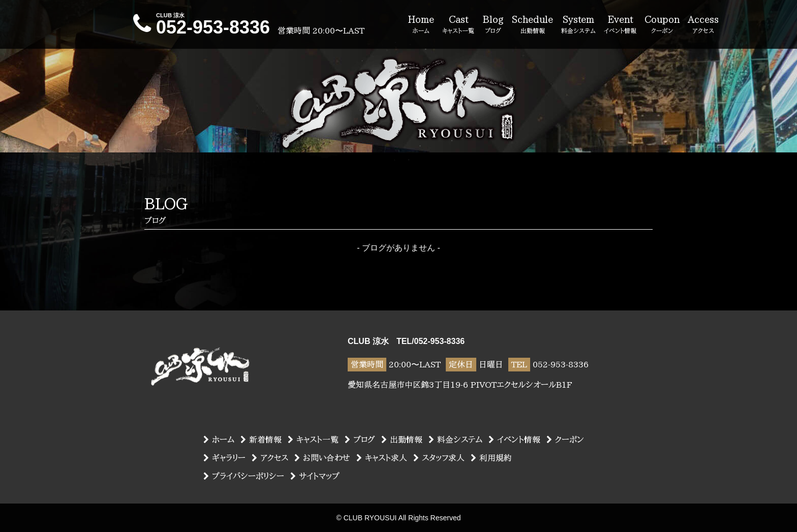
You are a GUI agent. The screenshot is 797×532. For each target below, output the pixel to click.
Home (421, 25)
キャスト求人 (382, 458)
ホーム (219, 440)
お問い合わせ (322, 458)
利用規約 (491, 458)
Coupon (662, 25)
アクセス (270, 458)
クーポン (565, 440)
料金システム (455, 440)
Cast (458, 25)
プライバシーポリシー (244, 476)
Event (620, 25)
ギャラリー (224, 458)
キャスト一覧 (313, 440)
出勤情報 (402, 440)
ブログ (360, 440)
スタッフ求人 (439, 458)
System (578, 25)
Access (703, 25)
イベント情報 (514, 440)
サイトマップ (315, 476)
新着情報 (261, 440)
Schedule (532, 25)
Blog (493, 25)
